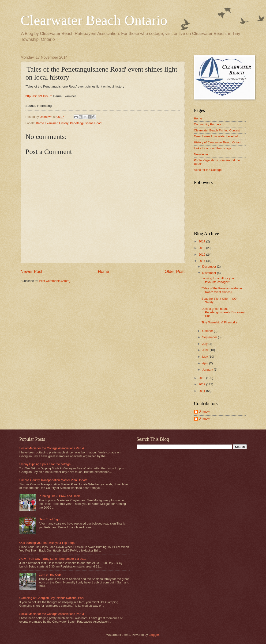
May (206, 357)
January (208, 370)
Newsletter (201, 154)
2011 (202, 391)
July (205, 344)
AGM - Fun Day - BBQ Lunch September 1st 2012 (53, 559)
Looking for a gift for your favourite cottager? (218, 280)
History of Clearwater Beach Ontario (218, 142)
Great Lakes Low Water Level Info (217, 136)
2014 (202, 261)
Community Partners (208, 124)
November (210, 273)
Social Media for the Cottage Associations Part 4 (52, 448)
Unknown (205, 412)
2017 (202, 241)
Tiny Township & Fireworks (219, 322)
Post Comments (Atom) (55, 281)
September (210, 337)
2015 (202, 255)
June (206, 350)
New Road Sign (49, 519)
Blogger (154, 635)
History (64, 123)
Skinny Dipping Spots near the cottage (45, 464)
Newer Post (32, 272)
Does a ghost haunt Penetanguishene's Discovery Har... (223, 312)
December (210, 266)
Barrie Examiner (47, 123)
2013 (202, 378)
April (206, 363)
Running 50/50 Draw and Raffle (60, 496)
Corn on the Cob (50, 575)
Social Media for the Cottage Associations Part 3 (52, 614)
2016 (202, 248)
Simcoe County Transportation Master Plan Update (54, 480)
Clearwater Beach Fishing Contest (217, 130)
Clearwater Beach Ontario (94, 20)
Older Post (174, 272)
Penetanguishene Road (86, 123)
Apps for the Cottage (208, 170)
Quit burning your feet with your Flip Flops (47, 543)
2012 (202, 384)
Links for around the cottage (213, 148)
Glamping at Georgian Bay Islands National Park (52, 598)
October (208, 331)
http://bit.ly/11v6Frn (39, 96)
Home (103, 272)
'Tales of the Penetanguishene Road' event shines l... (222, 290)
